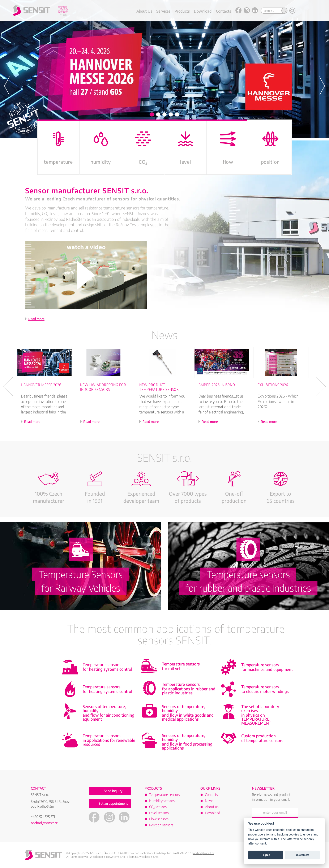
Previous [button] (8, 387)
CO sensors (158, 807)
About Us (144, 11)
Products (182, 11)
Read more (36, 319)
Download (203, 11)
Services (163, 11)
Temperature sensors (164, 795)
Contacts (223, 11)
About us (212, 807)
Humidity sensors (162, 801)
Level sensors (159, 813)
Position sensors (161, 825)
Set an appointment (113, 803)
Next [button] (321, 387)
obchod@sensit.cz (44, 823)
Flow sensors (159, 819)
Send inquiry (113, 791)
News (164, 335)
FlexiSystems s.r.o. (115, 857)
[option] (164, 69)
